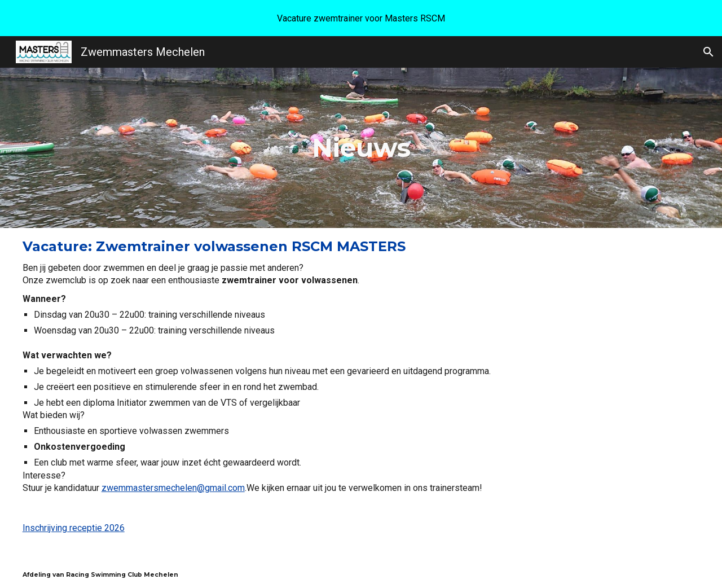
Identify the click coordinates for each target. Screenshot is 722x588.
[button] (708, 52)
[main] (361, 148)
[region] (361, 18)
